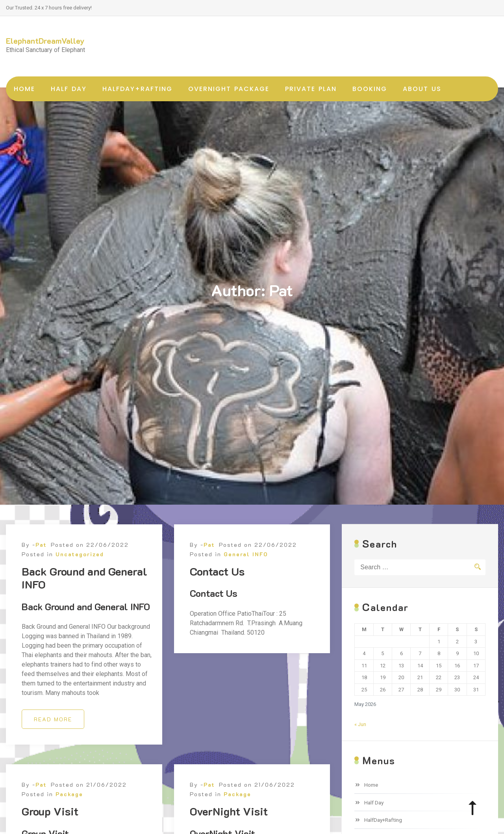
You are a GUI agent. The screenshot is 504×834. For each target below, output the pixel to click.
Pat (41, 555)
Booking (370, 89)
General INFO (246, 565)
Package (69, 805)
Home (24, 89)
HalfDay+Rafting (137, 89)
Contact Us (217, 582)
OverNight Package (229, 89)
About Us (422, 89)
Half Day (69, 89)
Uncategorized (80, 565)
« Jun (360, 724)
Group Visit (50, 822)
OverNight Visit (229, 822)
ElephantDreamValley (45, 41)
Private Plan (311, 89)
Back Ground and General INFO (84, 589)
